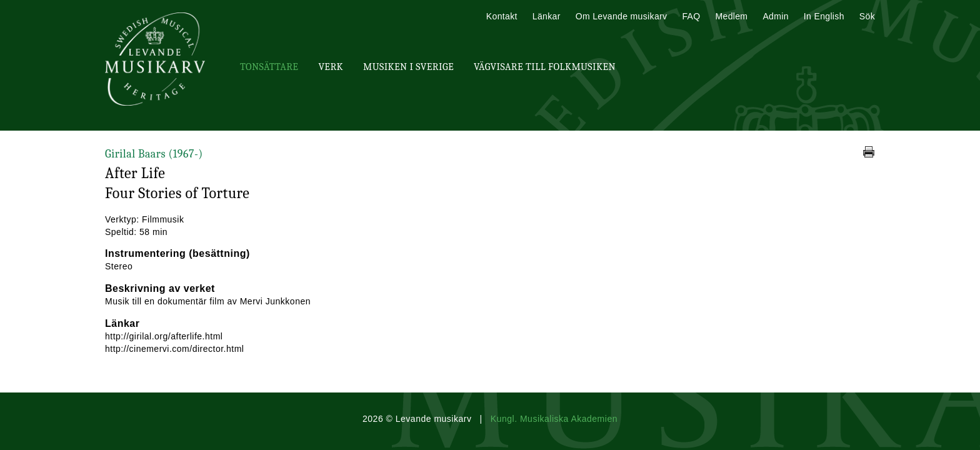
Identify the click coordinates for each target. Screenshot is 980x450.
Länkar (547, 16)
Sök (867, 16)
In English (824, 16)
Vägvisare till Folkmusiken (545, 67)
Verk (331, 67)
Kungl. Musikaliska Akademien (554, 419)
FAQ (691, 16)
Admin (775, 16)
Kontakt (502, 16)
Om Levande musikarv (622, 16)
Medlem (731, 16)
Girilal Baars (154, 154)
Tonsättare (269, 67)
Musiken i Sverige (408, 67)
